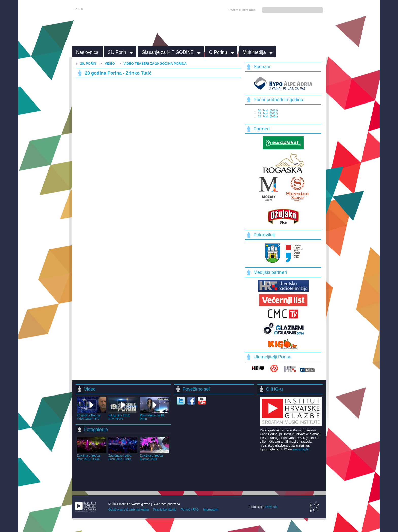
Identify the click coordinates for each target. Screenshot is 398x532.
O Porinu (218, 52)
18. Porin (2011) (268, 116)
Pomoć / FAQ (190, 510)
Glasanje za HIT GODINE (168, 52)
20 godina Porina (91, 415)
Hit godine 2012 (123, 415)
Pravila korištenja (165, 510)
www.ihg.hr (301, 449)
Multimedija (254, 52)
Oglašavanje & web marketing (129, 510)
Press (79, 9)
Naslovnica (87, 52)
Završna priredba (91, 455)
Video (110, 64)
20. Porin (88, 64)
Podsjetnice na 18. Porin (154, 415)
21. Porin (117, 52)
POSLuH (271, 507)
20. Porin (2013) (268, 110)
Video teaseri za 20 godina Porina (155, 64)
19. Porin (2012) (268, 113)
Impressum (211, 510)
